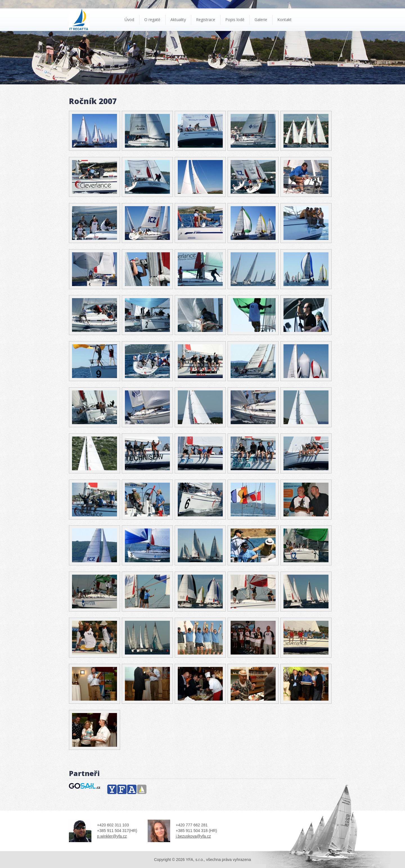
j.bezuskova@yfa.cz (193, 836)
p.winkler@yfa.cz (112, 836)
